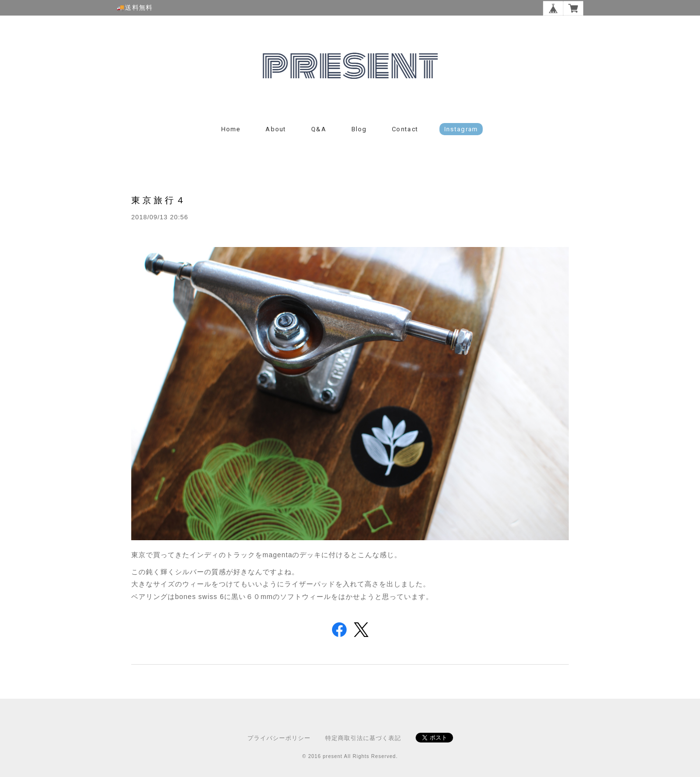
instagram (461, 129)
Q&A (319, 129)
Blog (359, 129)
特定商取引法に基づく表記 (363, 738)
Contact (405, 129)
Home (231, 129)
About (276, 129)
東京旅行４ (159, 200)
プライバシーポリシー (279, 738)
